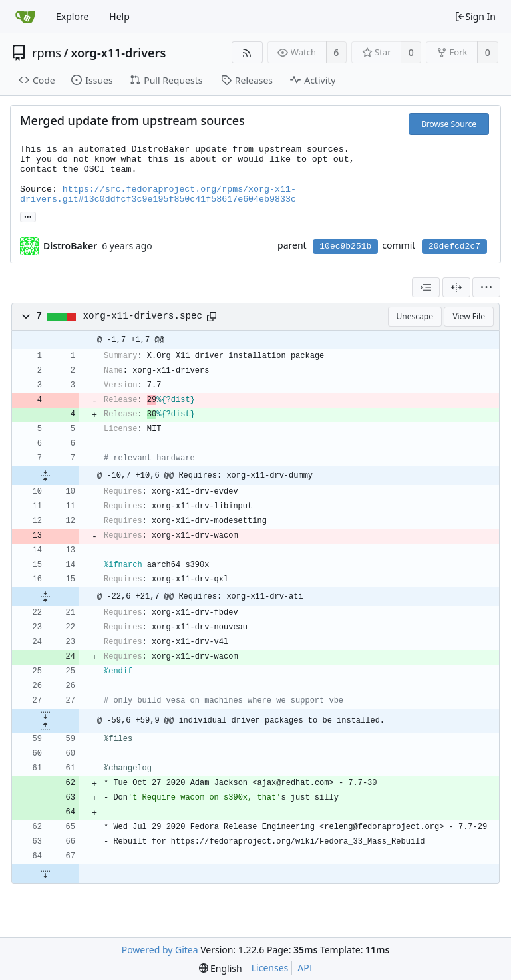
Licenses (270, 968)
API (305, 968)
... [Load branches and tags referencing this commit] (28, 216)
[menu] (486, 287)
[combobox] (426, 287)
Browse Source (449, 124)
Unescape (415, 316)
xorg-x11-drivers (118, 53)
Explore (72, 16)
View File (469, 316)
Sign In (475, 16)
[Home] (25, 17)
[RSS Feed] (247, 52)
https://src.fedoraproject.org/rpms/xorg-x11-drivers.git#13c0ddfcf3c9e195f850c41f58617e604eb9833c (158, 194)
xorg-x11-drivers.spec (143, 316)
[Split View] (456, 287)
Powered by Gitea (160, 950)
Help (119, 16)
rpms (47, 53)
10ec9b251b (345, 246)
